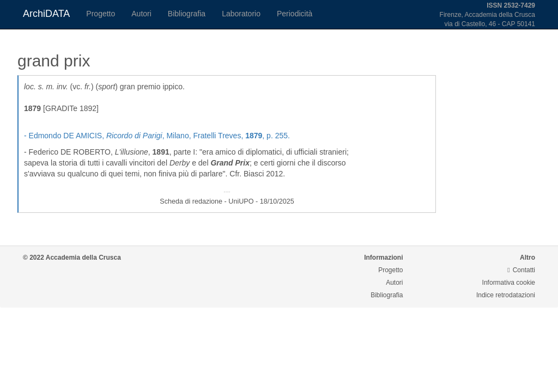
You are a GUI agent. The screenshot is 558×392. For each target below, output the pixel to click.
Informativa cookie (509, 283)
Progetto (101, 14)
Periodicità (295, 14)
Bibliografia (187, 14)
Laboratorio (241, 14)
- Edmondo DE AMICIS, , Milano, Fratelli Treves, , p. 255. (157, 136)
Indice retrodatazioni (506, 295)
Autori (141, 14)
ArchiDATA (46, 14)
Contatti (521, 270)
